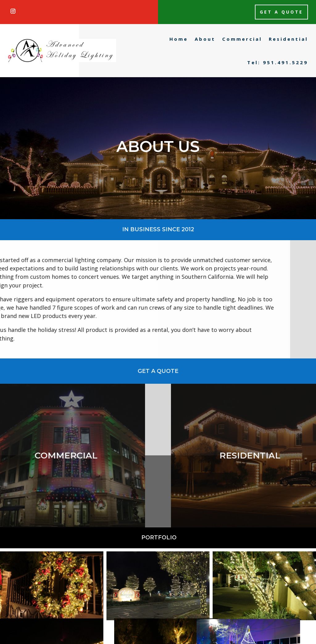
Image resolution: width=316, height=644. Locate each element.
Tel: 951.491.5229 (278, 62)
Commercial (242, 39)
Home (179, 39)
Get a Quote (281, 12)
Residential (288, 39)
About (205, 39)
